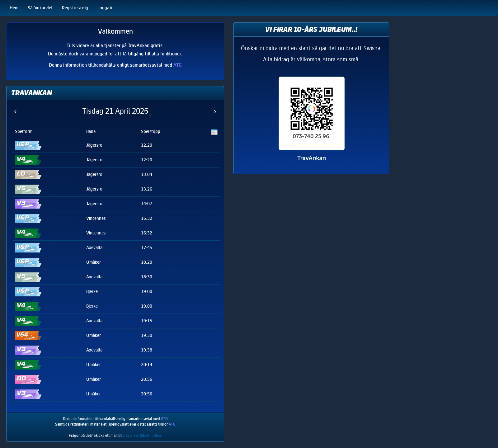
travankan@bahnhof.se (142, 436)
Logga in (106, 8)
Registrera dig (75, 8)
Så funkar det (40, 8)
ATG (178, 65)
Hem (14, 8)
